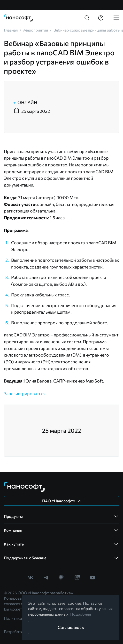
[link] (18, 18)
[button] (87, 18)
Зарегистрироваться (25, 393)
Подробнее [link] (81, 614)
